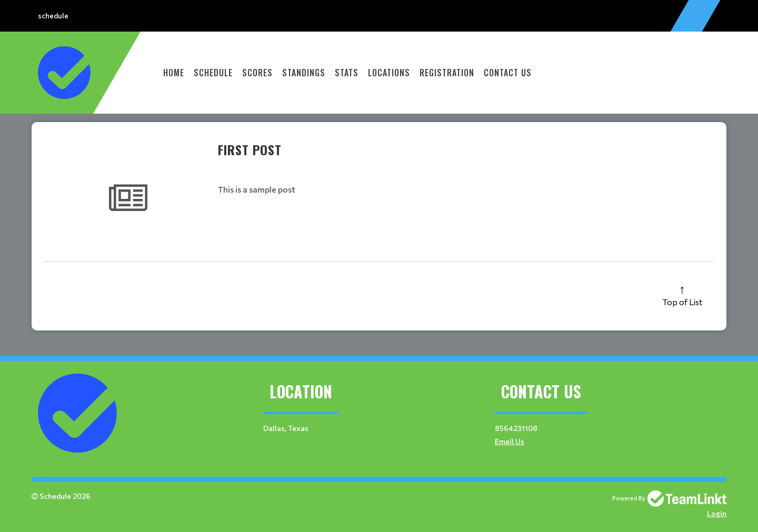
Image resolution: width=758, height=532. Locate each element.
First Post (250, 149)
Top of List (682, 302)
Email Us (510, 441)
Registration (447, 73)
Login (717, 513)
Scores (257, 73)
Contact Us (508, 73)
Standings (304, 73)
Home (174, 73)
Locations (389, 73)
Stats (347, 73)
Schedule (213, 73)
